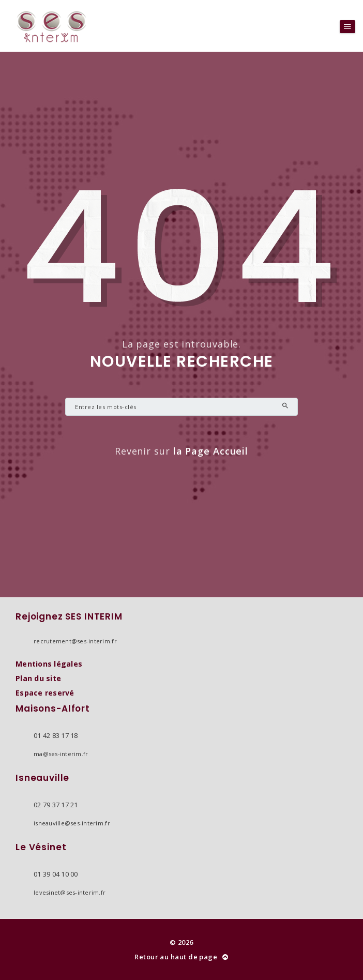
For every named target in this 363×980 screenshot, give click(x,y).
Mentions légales (49, 664)
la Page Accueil (211, 451)
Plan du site (38, 678)
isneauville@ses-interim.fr (72, 823)
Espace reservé (45, 693)
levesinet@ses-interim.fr (70, 892)
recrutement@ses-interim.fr (75, 641)
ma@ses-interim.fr (61, 754)
